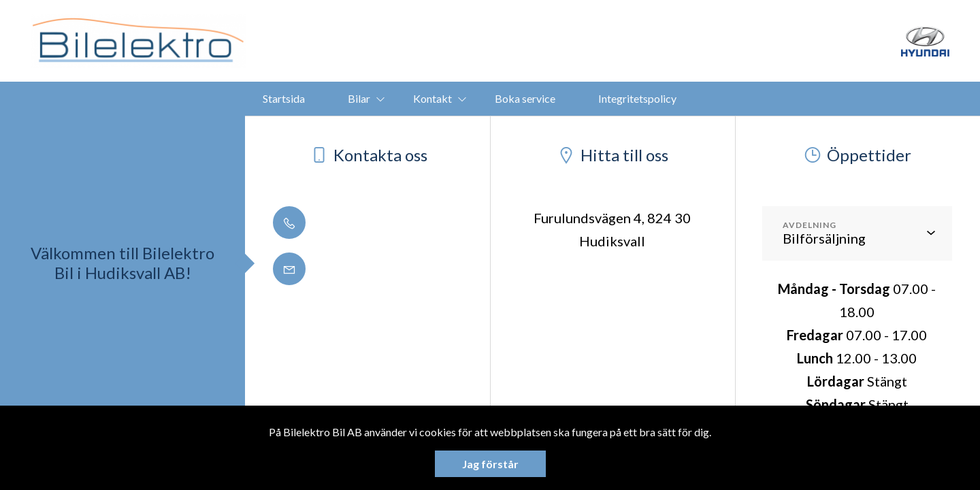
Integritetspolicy (637, 98)
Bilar (359, 98)
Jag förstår (490, 464)
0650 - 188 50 (341, 223)
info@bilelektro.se (355, 269)
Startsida (284, 98)
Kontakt (432, 98)
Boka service (525, 98)
